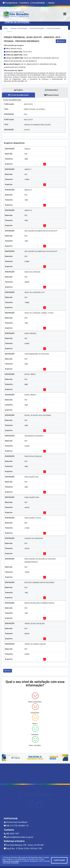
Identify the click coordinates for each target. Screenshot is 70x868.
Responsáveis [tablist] (52, 95)
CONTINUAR (59, 860)
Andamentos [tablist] (51, 90)
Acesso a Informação (19, 28)
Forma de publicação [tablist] (18, 95)
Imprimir (61, 41)
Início (6, 28)
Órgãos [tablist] (19, 90)
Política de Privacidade (11, 861)
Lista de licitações (53, 28)
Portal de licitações (37, 28)
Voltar (8, 671)
